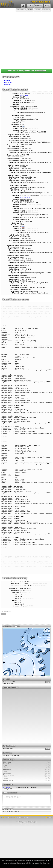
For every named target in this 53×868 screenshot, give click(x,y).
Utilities (38, 6)
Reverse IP (26, 818)
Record (30, 10)
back (4, 655)
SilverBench (26, 804)
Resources (46, 10)
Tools (30, 6)
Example (37, 10)
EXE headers (26, 811)
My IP (26, 807)
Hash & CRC (26, 809)
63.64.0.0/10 (24, 95)
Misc (46, 6)
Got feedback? (26, 842)
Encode (26, 813)
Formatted (8, 80)
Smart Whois (21, 10)
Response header (26, 816)
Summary (7, 85)
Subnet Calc (26, 815)
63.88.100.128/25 (25, 197)
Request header (26, 822)
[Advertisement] (26, 40)
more (47, 724)
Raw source (8, 83)
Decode (26, 820)
